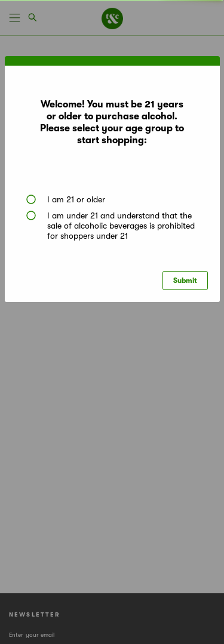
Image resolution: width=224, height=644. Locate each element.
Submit (185, 281)
